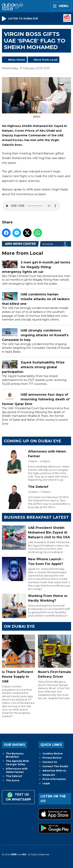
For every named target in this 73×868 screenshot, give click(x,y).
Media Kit (49, 775)
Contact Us (50, 762)
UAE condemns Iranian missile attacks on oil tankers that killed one (36, 299)
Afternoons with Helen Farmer (17, 770)
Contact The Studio (55, 766)
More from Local (46, 60)
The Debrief (14, 776)
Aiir (24, 854)
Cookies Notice (53, 754)
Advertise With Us (54, 771)
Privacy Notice (52, 758)
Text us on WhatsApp (18, 797)
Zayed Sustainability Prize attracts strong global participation (33, 367)
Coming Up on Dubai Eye (33, 441)
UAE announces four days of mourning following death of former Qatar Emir (36, 399)
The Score (13, 780)
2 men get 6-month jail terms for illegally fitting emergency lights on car (36, 267)
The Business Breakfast (15, 755)
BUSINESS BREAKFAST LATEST (36, 517)
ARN (14, 854)
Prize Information (54, 779)
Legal (46, 783)
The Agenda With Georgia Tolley (17, 763)
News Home (17, 60)
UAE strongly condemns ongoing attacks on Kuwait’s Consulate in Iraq (35, 335)
